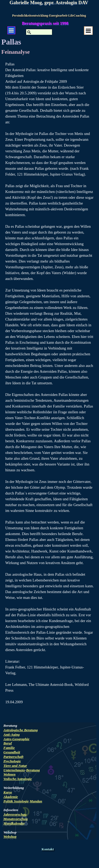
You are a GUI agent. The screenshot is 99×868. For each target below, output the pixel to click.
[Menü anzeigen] (88, 31)
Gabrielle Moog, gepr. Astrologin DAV (49, 3)
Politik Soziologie (16, 801)
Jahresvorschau (15, 814)
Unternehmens (14, 770)
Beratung (33, 770)
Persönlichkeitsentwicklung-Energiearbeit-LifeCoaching (49, 16)
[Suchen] (39, 32)
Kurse (8, 792)
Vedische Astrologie (18, 779)
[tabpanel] (49, 389)
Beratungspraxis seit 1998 (45, 23)
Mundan (36, 801)
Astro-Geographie (16, 739)
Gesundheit (12, 752)
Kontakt (48, 849)
